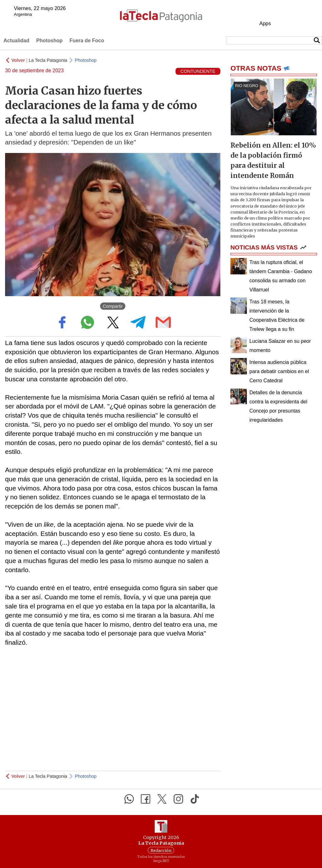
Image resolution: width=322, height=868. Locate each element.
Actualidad (16, 41)
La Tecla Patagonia (48, 60)
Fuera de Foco (87, 41)
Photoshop (50, 41)
